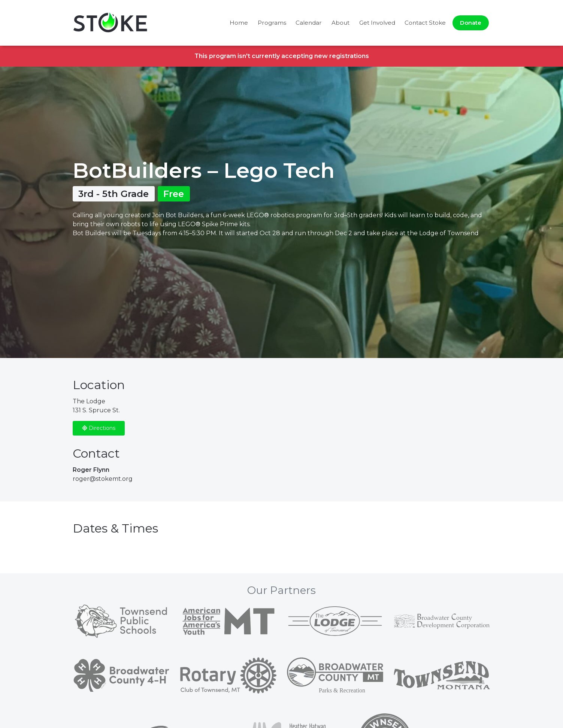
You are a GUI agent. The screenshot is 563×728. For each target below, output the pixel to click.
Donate (471, 23)
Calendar (309, 23)
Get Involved (377, 23)
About (340, 23)
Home (239, 23)
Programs (272, 23)
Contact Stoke (425, 23)
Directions (99, 428)
